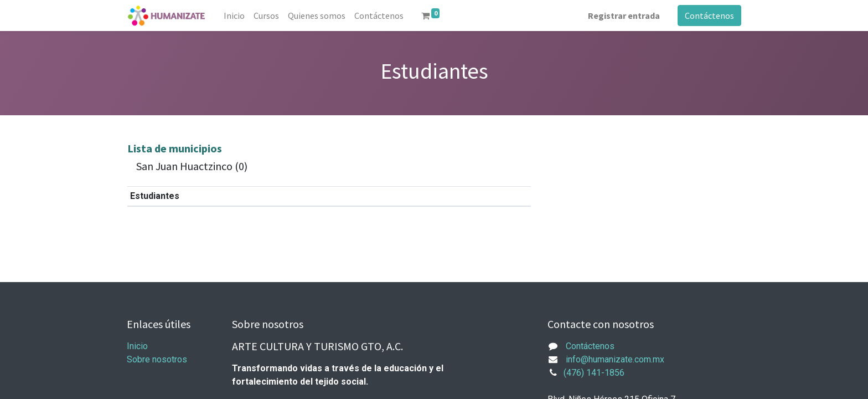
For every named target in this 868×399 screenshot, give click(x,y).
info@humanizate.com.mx (615, 359)
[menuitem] (234, 16)
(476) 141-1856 (594, 373)
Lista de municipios (175, 148)
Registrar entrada (624, 16)
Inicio (137, 346)
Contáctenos (709, 16)
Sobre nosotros (157, 359)
